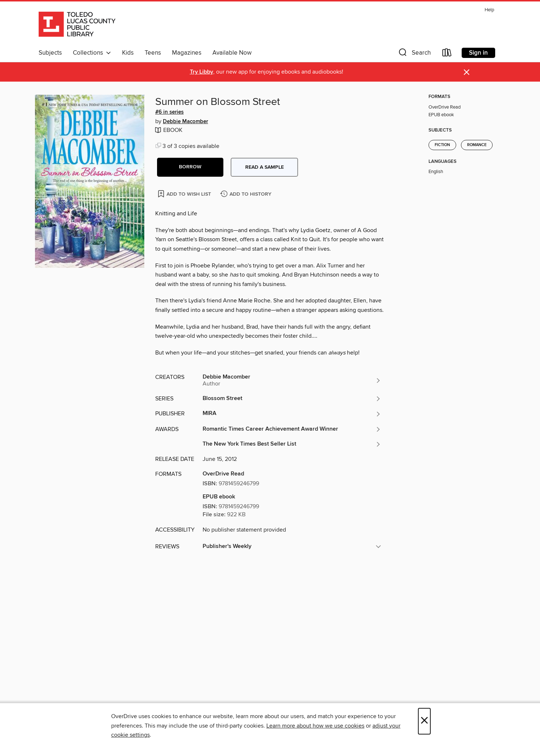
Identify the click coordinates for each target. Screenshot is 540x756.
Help (489, 10)
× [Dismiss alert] (467, 72)
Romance (477, 145)
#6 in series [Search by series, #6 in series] (169, 112)
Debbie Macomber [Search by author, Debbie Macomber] (185, 122)
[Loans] (447, 54)
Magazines (187, 53)
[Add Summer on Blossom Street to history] (247, 194)
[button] (414, 54)
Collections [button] (92, 53)
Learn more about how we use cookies (315, 726)
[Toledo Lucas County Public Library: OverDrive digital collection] (77, 25)
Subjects (50, 53)
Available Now (232, 53)
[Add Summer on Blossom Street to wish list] (185, 194)
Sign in (478, 53)
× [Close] (424, 721)
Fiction (442, 145)
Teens (153, 53)
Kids (128, 53)
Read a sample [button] (265, 167)
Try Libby (201, 72)
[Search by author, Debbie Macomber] (292, 380)
